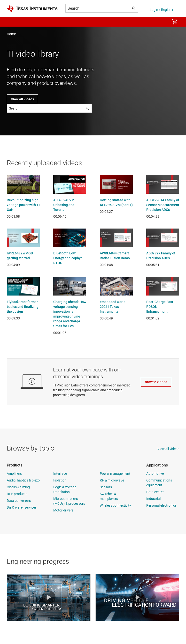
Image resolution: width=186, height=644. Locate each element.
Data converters (19, 501)
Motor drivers (63, 510)
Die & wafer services (22, 507)
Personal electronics (161, 505)
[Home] (32, 9)
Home (11, 34)
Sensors (106, 487)
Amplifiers (14, 474)
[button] (12, 22)
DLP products (17, 494)
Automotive (155, 474)
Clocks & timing (18, 487)
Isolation (60, 480)
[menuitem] (161, 22)
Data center (155, 492)
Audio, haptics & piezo (23, 480)
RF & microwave (112, 480)
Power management (115, 474)
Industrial (153, 499)
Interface (60, 474)
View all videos (22, 99)
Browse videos (156, 382)
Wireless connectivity (115, 505)
